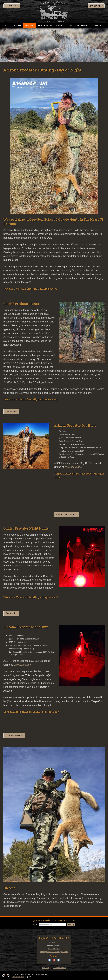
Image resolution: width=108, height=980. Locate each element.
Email (35, 925)
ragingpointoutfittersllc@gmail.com (54, 952)
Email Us (12, 6)
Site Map (46, 968)
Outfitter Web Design (18, 977)
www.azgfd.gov (73, 467)
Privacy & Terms (59, 968)
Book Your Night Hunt (14, 735)
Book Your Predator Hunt (66, 515)
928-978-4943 (96, 6)
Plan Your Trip (11, 412)
